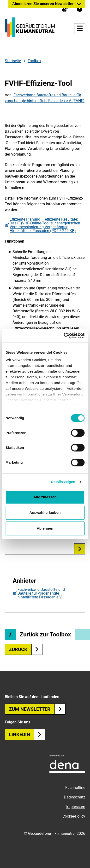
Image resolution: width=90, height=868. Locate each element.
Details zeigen (63, 482)
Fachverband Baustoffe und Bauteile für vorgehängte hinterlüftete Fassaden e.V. (41, 593)
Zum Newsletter (37, 709)
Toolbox (34, 61)
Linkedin (27, 734)
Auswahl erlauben (45, 513)
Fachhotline (75, 788)
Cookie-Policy (74, 816)
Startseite (13, 61)
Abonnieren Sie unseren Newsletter (43, 4)
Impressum (76, 807)
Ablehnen (45, 528)
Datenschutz (75, 797)
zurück (26, 649)
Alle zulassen (45, 497)
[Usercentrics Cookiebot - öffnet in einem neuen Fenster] (64, 336)
